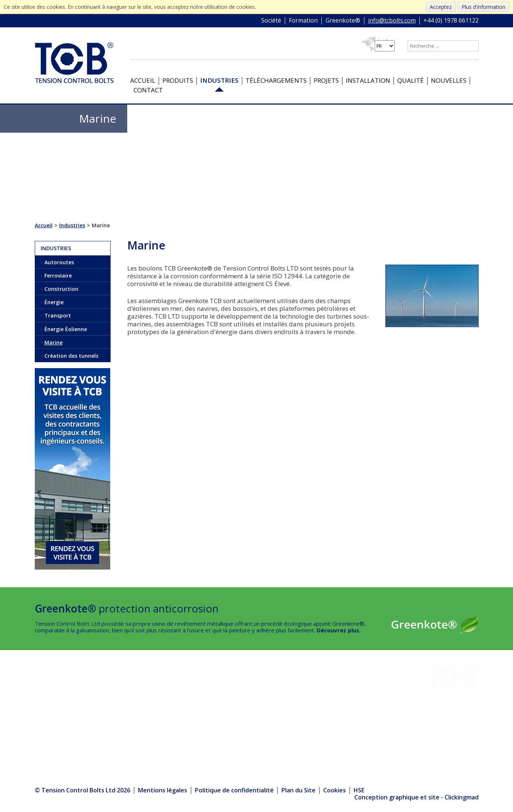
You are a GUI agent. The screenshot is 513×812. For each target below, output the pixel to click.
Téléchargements (276, 80)
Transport (58, 315)
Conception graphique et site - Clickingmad (416, 798)
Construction (61, 289)
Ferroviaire (58, 276)
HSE (123, 709)
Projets (326, 80)
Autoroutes (59, 262)
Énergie (54, 302)
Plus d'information (483, 7)
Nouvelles (449, 80)
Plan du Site (298, 790)
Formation (303, 21)
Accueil (143, 80)
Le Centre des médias (151, 739)
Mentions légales (163, 790)
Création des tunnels (71, 356)
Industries (219, 80)
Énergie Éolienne (66, 329)
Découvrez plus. (339, 630)
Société (271, 21)
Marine (53, 342)
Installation (368, 80)
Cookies (335, 790)
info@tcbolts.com (392, 21)
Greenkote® (343, 21)
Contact (148, 90)
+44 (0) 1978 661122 (451, 21)
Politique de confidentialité (234, 790)
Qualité (411, 80)
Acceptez (441, 7)
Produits (178, 80)
